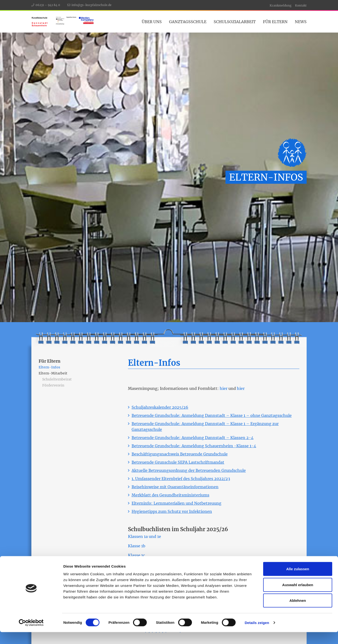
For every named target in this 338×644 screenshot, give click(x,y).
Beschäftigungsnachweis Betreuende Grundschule (180, 454)
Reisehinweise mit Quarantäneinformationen (175, 487)
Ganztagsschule (188, 22)
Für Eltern (275, 22)
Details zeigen (257, 634)
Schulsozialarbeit (235, 22)
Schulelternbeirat (57, 379)
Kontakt (301, 5)
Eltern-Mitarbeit (53, 373)
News (301, 22)
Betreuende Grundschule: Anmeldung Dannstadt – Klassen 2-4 (193, 438)
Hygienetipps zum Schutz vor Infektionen (172, 511)
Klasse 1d (137, 565)
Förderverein (53, 385)
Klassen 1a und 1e (144, 536)
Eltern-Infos (49, 367)
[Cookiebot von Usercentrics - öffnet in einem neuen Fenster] (31, 635)
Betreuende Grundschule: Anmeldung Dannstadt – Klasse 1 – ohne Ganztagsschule (212, 415)
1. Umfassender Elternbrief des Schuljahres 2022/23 (181, 479)
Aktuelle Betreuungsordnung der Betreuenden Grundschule (189, 470)
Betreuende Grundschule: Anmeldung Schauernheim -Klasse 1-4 (194, 446)
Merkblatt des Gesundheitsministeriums (170, 495)
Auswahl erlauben (298, 597)
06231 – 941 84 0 (48, 5)
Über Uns (152, 22)
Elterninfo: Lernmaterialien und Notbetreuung (176, 503)
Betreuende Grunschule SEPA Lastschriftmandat (178, 462)
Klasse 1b (137, 546)
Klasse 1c (136, 555)
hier (224, 388)
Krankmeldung (281, 5)
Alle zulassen (298, 581)
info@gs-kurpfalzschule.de (92, 5)
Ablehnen (298, 612)
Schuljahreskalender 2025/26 (160, 407)
